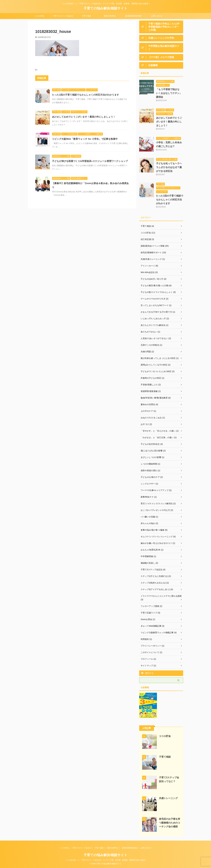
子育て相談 (86, 16)
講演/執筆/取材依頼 (133, 16)
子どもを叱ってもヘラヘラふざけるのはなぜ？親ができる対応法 (169, 167)
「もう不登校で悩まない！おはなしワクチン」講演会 (169, 93)
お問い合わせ (157, 16)
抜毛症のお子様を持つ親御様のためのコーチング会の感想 (170, 823)
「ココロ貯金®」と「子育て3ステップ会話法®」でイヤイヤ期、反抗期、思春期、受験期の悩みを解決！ (105, 860)
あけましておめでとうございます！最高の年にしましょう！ (84, 117)
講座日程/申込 (110, 16)
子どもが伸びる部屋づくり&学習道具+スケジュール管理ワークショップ (90, 161)
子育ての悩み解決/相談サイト (105, 8)
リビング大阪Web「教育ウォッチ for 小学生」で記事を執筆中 (85, 139)
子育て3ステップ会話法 (63, 16)
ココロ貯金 (39, 16)
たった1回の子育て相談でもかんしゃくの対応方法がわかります (85, 95)
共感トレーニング (168, 798)
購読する (147, 673)
